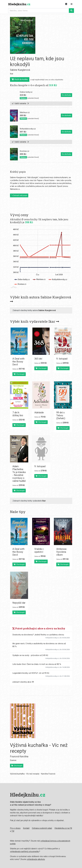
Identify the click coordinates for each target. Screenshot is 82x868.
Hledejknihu (19, 4)
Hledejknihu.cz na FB (63, 828)
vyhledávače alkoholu (36, 859)
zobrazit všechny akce (23, 682)
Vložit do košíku (20, 79)
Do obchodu (66, 95)
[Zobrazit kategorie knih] (66, 4)
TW (13, 831)
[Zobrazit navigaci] (72, 4)
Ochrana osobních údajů (42, 828)
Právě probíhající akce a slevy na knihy (39, 628)
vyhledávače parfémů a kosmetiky (25, 852)
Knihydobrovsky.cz (52, 638)
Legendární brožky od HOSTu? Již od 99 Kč (31, 673)
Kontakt (26, 828)
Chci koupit (19, 374)
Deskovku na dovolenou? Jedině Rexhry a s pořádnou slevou (38, 635)
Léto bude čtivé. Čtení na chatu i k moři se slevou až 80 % (37, 664)
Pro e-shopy (15, 828)
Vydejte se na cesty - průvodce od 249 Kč (30, 655)
